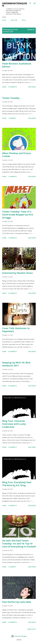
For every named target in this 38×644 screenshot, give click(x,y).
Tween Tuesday (11, 98)
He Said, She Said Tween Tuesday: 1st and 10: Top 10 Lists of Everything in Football (19, 543)
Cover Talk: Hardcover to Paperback (16, 330)
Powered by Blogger (19, 636)
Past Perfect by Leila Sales (17, 602)
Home (4, 20)
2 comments (12, 238)
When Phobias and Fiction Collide (17, 155)
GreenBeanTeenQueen (15, 4)
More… (24, 20)
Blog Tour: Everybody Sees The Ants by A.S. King (17, 484)
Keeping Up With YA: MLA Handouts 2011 (16, 364)
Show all (31, 30)
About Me (14, 20)
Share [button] (4, 87)
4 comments (12, 87)
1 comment (12, 118)
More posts (32, 629)
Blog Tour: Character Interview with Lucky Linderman (14, 424)
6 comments (12, 622)
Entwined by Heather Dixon (18, 273)
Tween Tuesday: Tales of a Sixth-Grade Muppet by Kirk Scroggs (18, 215)
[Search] (30, 3)
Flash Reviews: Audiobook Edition (17, 65)
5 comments (12, 293)
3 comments (12, 447)
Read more (32, 87)
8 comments (12, 351)
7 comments (12, 176)
